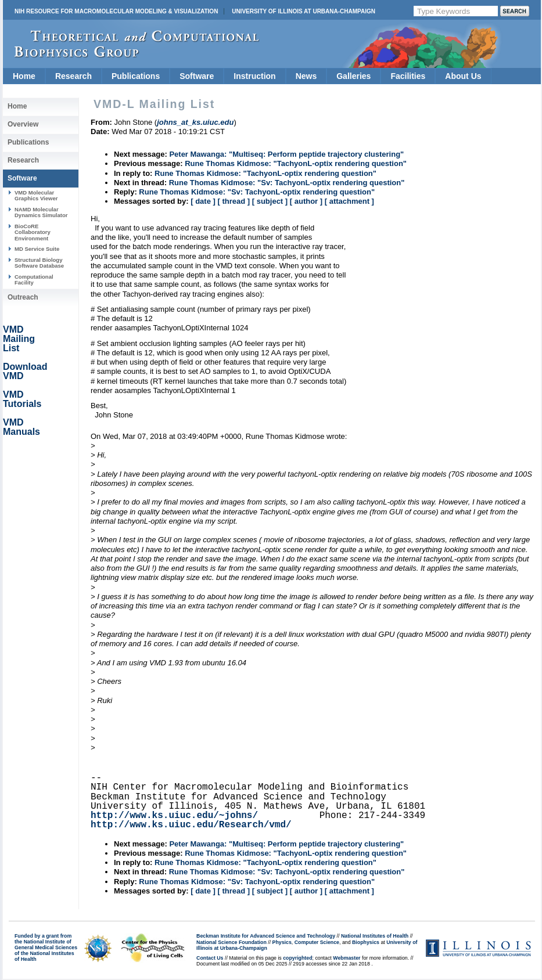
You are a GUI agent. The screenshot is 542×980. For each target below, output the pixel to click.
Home (24, 76)
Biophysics (366, 942)
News (306, 76)
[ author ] (306, 201)
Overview (23, 124)
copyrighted (297, 958)
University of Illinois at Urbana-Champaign (304, 11)
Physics (282, 942)
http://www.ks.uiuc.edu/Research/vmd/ (191, 825)
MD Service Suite (37, 249)
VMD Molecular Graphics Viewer (36, 195)
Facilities (408, 76)
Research (73, 76)
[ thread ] (234, 201)
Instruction (254, 76)
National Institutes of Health (375, 936)
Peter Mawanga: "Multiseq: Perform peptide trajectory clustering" (286, 154)
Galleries (353, 76)
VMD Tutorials (22, 399)
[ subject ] (270, 201)
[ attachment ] (349, 201)
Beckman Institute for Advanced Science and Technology (266, 936)
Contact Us (210, 958)
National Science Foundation (231, 942)
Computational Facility (34, 280)
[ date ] (203, 201)
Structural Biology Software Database (39, 263)
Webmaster (347, 958)
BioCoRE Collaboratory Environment (33, 232)
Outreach (23, 297)
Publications (136, 76)
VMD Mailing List (19, 339)
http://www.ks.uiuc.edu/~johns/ (174, 816)
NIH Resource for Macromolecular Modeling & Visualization (116, 11)
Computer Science (317, 942)
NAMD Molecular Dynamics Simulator (41, 212)
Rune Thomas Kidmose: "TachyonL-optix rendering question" (296, 163)
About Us (463, 76)
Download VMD (25, 371)
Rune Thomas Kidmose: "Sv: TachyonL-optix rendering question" (287, 183)
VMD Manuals (21, 427)
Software (197, 76)
